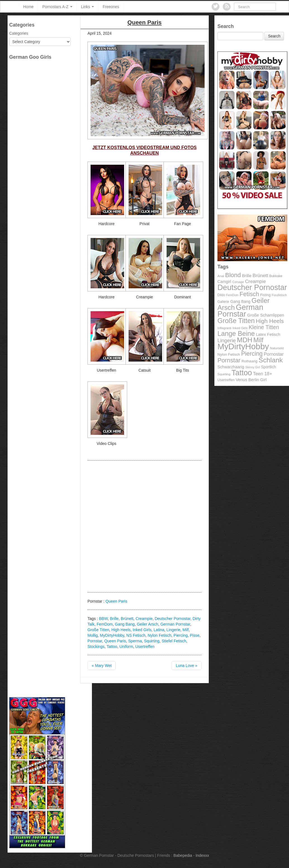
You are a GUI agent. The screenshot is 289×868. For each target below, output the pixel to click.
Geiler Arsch (148, 624)
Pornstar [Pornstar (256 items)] (229, 360)
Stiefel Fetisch (174, 641)
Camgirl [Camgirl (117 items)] (224, 282)
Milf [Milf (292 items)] (259, 340)
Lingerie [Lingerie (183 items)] (227, 340)
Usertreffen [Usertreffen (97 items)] (226, 380)
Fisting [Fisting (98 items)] (265, 295)
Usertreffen (145, 647)
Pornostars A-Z (57, 7)
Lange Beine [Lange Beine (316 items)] (236, 333)
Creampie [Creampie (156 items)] (255, 281)
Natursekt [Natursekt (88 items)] (277, 348)
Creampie (144, 619)
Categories (19, 33)
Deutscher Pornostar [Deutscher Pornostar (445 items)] (252, 287)
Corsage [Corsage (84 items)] (238, 282)
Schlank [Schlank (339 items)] (271, 360)
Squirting (152, 641)
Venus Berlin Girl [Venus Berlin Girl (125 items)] (251, 380)
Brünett (127, 619)
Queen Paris (117, 601)
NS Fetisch (136, 635)
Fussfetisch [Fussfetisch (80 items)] (279, 295)
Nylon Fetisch (159, 635)
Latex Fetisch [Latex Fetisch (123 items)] (268, 334)
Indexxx (202, 855)
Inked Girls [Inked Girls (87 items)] (240, 328)
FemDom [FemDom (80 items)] (232, 295)
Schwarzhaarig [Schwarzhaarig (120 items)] (231, 367)
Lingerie (174, 630)
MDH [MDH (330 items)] (245, 340)
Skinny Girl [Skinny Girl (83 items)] (253, 367)
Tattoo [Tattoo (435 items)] (242, 373)
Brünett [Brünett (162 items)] (260, 275)
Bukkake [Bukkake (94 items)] (276, 276)
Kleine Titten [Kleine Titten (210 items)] (264, 327)
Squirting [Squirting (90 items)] (224, 374)
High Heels (121, 630)
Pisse (195, 635)
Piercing (181, 635)
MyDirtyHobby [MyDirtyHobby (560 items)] (243, 346)
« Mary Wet (102, 666)
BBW (103, 619)
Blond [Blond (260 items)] (233, 275)
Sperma (135, 641)
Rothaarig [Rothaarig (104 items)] (249, 361)
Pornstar (95, 641)
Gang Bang (125, 624)
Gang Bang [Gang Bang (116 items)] (240, 301)
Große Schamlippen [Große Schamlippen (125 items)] (266, 315)
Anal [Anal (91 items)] (221, 276)
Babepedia (183, 855)
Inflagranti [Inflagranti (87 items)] (224, 328)
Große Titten (98, 630)
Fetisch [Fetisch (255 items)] (249, 294)
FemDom (105, 624)
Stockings (96, 647)
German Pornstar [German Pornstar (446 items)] (240, 311)
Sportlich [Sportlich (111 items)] (269, 367)
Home (28, 7)
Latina (159, 630)
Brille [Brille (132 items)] (247, 276)
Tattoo (112, 647)
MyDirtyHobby (112, 635)
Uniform (126, 647)
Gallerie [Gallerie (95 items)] (223, 302)
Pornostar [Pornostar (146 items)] (274, 354)
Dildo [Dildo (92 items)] (221, 295)
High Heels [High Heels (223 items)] (270, 321)
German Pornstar (175, 624)
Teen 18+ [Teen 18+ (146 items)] (262, 374)
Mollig (93, 635)
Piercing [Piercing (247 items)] (252, 354)
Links (88, 7)
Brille (114, 619)
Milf (186, 630)
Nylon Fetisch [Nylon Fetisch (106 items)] (229, 354)
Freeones (111, 7)
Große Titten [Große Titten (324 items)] (236, 321)
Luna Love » (187, 666)
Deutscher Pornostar (172, 619)
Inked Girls (142, 630)
